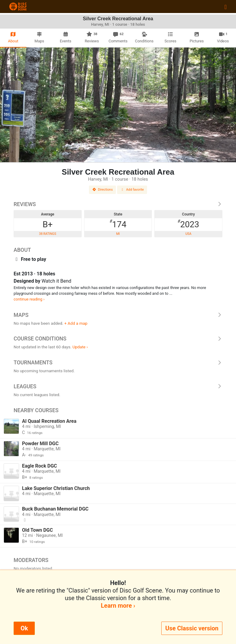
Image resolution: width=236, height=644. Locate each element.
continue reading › (29, 299)
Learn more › (118, 606)
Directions (103, 190)
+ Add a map (76, 323)
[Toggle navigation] (226, 7)
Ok (24, 628)
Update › (80, 347)
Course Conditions (118, 339)
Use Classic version (192, 628)
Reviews (118, 204)
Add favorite (132, 190)
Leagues (118, 386)
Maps (118, 315)
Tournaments (118, 363)
